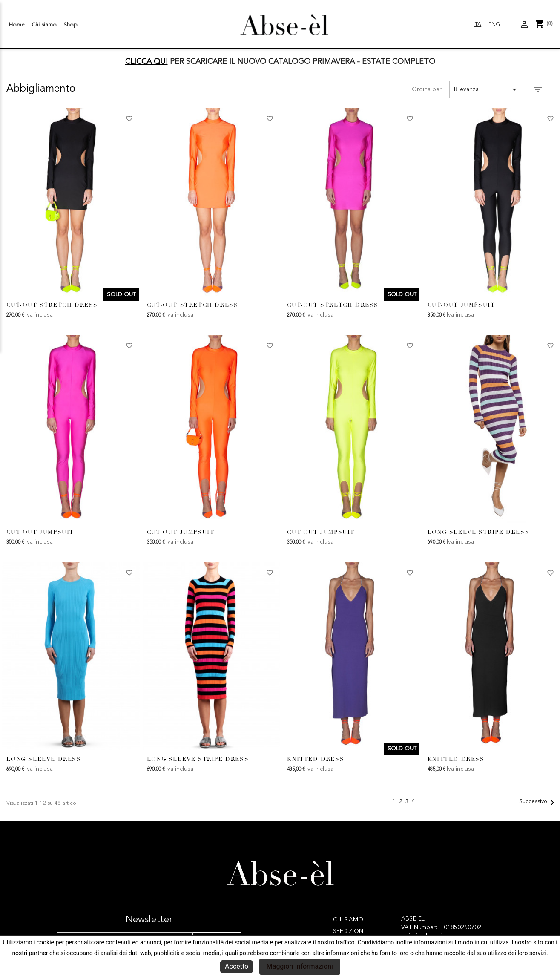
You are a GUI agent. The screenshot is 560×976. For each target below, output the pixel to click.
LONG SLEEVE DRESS (44, 759)
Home (17, 25)
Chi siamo (44, 25)
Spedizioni (349, 931)
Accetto (237, 966)
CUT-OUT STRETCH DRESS (52, 305)
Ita (477, 24)
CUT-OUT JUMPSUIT (461, 305)
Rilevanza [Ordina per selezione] (487, 89)
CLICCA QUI (146, 62)
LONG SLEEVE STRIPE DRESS (478, 532)
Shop (70, 25)
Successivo (538, 803)
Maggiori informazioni (300, 966)
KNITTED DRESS (316, 759)
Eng (494, 24)
